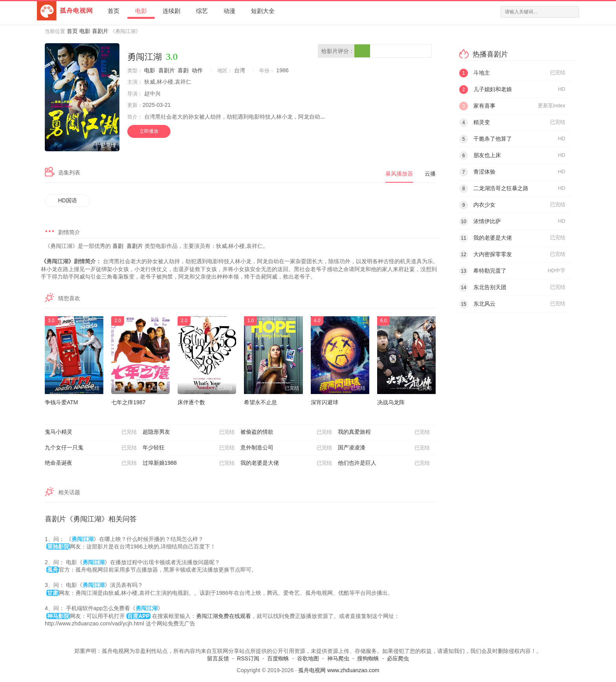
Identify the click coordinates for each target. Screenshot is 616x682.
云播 (430, 174)
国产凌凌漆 (384, 448)
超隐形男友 (189, 432)
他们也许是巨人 (384, 463)
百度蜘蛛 (278, 658)
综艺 (202, 11)
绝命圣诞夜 (91, 463)
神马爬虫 (338, 658)
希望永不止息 (260, 402)
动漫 (229, 11)
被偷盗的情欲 (286, 432)
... (323, 117)
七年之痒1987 (128, 402)
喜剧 (183, 70)
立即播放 (149, 131)
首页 (114, 11)
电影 (141, 11)
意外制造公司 (286, 448)
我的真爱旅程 (384, 432)
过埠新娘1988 (189, 463)
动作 (197, 70)
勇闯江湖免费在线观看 (224, 616)
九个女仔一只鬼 (91, 448)
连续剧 (171, 11)
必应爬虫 (398, 658)
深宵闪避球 (324, 402)
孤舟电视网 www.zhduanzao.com (339, 670)
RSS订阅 (248, 658)
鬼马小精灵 (91, 432)
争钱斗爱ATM (61, 402)
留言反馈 (218, 658)
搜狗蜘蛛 (368, 658)
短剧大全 (263, 11)
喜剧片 (100, 31)
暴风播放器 (399, 174)
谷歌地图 (308, 658)
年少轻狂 (189, 448)
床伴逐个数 (191, 402)
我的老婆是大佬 (286, 463)
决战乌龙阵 (391, 402)
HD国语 (68, 200)
